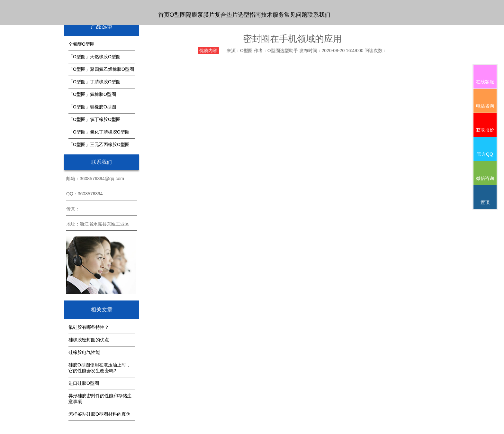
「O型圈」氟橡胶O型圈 (92, 94)
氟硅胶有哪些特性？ (89, 327)
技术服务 (273, 15)
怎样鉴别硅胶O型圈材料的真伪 (99, 414)
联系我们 (319, 15)
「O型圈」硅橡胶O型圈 (92, 107)
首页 (164, 15)
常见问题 (296, 15)
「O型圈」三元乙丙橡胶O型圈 (99, 144)
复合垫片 (226, 15)
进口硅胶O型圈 (84, 383)
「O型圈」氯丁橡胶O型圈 (94, 119)
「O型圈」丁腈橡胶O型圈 (94, 82)
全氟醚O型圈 (81, 44)
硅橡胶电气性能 (84, 352)
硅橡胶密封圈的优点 (89, 340)
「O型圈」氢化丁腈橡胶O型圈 (99, 132)
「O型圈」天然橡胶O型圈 (94, 57)
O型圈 (178, 15)
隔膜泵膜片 (200, 15)
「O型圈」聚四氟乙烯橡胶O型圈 (101, 69)
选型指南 (249, 15)
